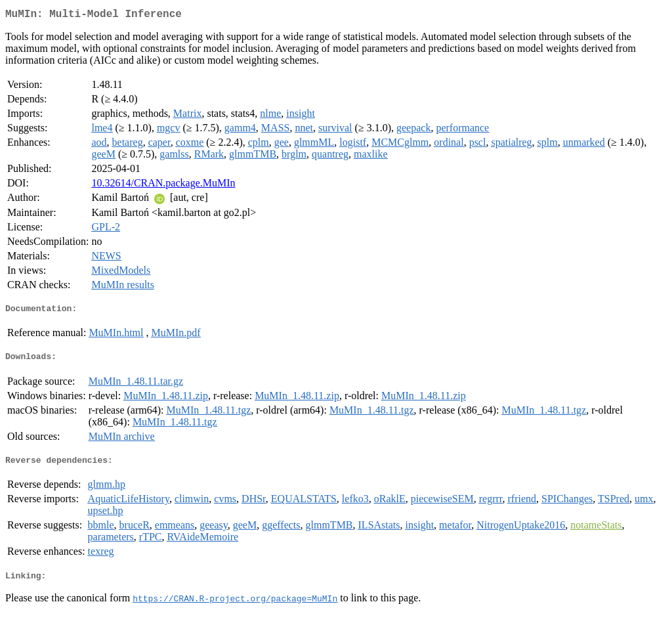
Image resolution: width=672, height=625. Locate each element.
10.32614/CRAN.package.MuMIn (163, 185)
